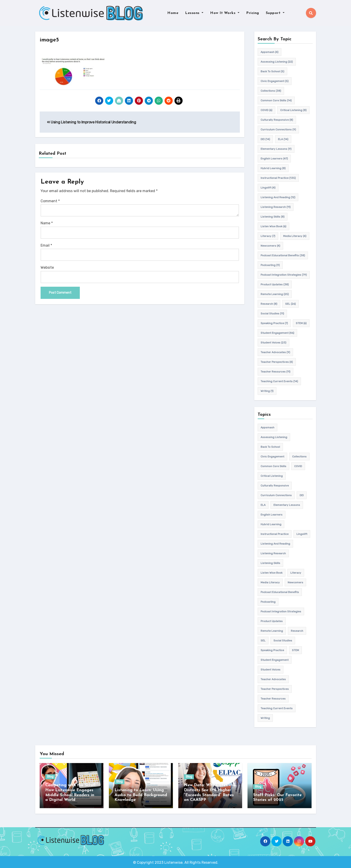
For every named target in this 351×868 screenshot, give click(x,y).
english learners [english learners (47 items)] (274, 159)
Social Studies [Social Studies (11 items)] (272, 314)
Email (46, 245)
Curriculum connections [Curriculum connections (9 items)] (278, 130)
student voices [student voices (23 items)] (273, 343)
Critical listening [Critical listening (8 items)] (293, 110)
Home (173, 13)
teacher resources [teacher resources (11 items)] (275, 372)
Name (47, 223)
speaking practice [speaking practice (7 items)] (274, 323)
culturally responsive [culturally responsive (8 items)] (277, 120)
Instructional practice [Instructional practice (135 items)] (278, 178)
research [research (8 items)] (269, 304)
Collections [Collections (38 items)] (271, 91)
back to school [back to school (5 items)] (272, 71)
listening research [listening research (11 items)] (276, 207)
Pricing (253, 13)
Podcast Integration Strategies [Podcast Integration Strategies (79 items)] (284, 275)
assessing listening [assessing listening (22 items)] (277, 62)
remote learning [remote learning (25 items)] (275, 294)
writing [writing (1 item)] (267, 391)
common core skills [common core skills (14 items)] (276, 100)
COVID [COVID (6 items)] (266, 110)
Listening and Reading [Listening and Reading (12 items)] (278, 197)
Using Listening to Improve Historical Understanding (92, 122)
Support (275, 13)
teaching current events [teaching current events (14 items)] (279, 381)
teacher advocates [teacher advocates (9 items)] (275, 352)
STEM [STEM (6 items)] (301, 323)
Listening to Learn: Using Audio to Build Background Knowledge (141, 795)
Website (47, 268)
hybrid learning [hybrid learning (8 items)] (273, 168)
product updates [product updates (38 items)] (275, 284)
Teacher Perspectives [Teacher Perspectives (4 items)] (277, 362)
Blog (50, 777)
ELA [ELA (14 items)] (283, 139)
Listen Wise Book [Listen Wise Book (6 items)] (273, 226)
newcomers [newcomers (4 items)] (270, 246)
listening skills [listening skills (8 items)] (273, 217)
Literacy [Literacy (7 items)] (268, 236)
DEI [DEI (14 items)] (265, 139)
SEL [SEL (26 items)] (290, 304)
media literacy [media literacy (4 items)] (295, 236)
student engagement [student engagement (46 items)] (277, 333)
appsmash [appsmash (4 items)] (270, 52)
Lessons (194, 13)
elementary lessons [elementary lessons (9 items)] (276, 149)
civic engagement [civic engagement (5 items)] (275, 81)
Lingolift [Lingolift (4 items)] (268, 188)
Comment (50, 201)
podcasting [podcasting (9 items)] (270, 265)
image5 (50, 40)
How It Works (225, 13)
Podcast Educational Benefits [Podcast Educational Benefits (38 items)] (283, 255)
